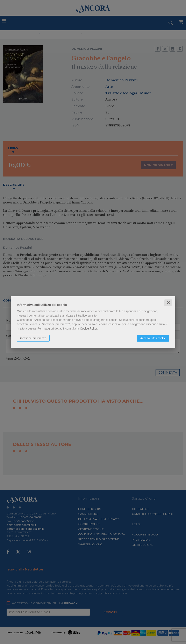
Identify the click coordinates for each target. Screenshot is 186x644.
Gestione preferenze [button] (33, 338)
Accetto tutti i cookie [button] (153, 338)
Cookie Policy (89, 328)
